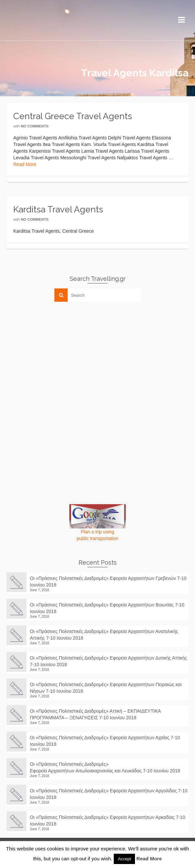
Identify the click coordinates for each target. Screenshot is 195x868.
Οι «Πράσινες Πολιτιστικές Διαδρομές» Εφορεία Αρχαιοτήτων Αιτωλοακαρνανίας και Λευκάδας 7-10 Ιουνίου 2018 (108, 767)
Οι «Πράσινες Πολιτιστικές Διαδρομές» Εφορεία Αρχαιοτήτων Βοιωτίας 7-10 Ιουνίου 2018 (107, 608)
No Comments (35, 126)
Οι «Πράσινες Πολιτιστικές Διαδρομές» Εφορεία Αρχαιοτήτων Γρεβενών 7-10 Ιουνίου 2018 (108, 582)
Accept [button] (124, 859)
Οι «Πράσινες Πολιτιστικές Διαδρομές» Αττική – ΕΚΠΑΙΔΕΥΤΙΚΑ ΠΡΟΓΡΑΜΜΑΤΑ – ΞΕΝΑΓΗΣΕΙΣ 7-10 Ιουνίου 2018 (95, 714)
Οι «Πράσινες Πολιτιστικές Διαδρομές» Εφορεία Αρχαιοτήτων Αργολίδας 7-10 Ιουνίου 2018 (109, 794)
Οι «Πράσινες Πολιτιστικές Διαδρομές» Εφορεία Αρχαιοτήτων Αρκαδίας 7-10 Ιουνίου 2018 (107, 821)
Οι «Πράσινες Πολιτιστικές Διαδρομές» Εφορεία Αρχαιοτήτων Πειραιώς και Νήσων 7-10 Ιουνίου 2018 (106, 688)
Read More (25, 164)
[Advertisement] (56, 353)
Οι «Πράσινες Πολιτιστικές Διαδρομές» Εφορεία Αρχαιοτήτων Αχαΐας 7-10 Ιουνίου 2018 (105, 741)
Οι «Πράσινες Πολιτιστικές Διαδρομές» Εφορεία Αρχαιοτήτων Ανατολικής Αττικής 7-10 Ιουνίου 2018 (104, 635)
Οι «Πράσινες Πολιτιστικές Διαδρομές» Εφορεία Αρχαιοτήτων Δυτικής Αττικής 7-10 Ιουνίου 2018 (108, 661)
